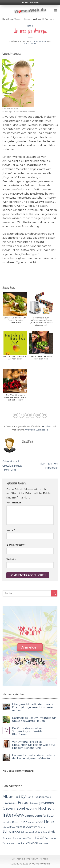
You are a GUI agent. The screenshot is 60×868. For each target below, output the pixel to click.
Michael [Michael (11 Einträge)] (6, 827)
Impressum (32, 859)
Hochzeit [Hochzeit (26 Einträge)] (46, 808)
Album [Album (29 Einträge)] (9, 796)
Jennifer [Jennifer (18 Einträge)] (41, 816)
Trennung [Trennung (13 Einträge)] (50, 838)
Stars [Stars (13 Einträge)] (15, 838)
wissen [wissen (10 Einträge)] (46, 843)
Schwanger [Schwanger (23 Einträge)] (12, 831)
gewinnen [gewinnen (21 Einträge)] (46, 803)
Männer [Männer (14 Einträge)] (20, 827)
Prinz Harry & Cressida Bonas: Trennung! (12, 466)
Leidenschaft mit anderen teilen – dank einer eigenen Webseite (34, 757)
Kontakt (44, 859)
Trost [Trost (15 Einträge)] (6, 843)
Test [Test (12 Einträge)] (30, 838)
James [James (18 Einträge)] (30, 816)
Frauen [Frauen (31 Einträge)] (24, 802)
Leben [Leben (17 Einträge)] (39, 822)
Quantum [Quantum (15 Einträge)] (32, 827)
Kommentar (14, 503)
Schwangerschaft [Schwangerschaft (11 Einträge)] (29, 832)
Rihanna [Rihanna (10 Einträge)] (42, 827)
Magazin (18, 19)
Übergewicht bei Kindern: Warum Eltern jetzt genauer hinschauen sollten (34, 707)
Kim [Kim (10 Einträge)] (4, 822)
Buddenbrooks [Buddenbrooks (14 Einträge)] (43, 797)
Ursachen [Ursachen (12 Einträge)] (20, 843)
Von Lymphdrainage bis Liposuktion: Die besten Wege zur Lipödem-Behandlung (34, 745)
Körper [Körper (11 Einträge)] (31, 822)
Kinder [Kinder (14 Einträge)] (16, 822)
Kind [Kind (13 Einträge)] (9, 822)
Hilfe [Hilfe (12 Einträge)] (35, 809)
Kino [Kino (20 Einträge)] (24, 822)
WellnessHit (42, 430)
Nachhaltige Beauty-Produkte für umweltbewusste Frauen (34, 719)
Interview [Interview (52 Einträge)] (13, 815)
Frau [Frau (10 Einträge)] (15, 803)
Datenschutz (18, 859)
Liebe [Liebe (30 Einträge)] (49, 822)
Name (11, 530)
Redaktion (30, 44)
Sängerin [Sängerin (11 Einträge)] (23, 838)
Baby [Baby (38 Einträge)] (21, 796)
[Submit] (54, 593)
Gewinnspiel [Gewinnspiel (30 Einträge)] (14, 808)
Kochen (28, 19)
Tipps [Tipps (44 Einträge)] (38, 837)
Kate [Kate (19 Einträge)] (50, 816)
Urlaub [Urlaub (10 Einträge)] (12, 843)
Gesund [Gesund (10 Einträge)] (35, 803)
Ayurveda (30, 430)
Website (11, 559)
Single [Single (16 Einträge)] (52, 832)
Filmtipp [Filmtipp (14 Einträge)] (8, 803)
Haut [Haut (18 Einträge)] (29, 809)
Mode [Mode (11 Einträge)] (13, 827)
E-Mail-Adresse (16, 545)
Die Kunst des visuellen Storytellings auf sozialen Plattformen (28, 731)
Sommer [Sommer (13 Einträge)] (7, 838)
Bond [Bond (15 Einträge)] (30, 797)
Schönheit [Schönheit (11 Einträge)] (42, 832)
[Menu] (56, 10)
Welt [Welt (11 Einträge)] (41, 843)
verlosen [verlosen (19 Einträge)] (32, 843)
